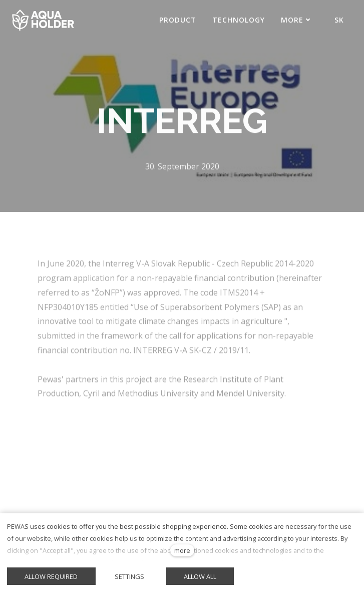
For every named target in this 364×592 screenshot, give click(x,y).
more (182, 550)
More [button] (296, 20)
